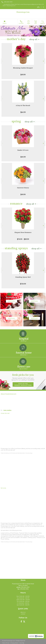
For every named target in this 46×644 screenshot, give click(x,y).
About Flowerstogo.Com (9, 394)
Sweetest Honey (23, 188)
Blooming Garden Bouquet (23, 68)
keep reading (7, 410)
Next (44, 61)
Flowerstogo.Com (23, 12)
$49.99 (23, 75)
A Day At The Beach (23, 105)
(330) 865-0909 (8, 2)
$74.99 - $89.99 (23, 239)
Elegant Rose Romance (23, 232)
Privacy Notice (14, 643)
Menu (5, 23)
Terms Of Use (6, 643)
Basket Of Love (23, 150)
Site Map (22, 643)
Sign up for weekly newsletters (23, 384)
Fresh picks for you (23, 377)
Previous (2, 61)
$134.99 (23, 284)
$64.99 (23, 112)
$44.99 (23, 157)
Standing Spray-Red (23, 277)
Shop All (33, 39)
